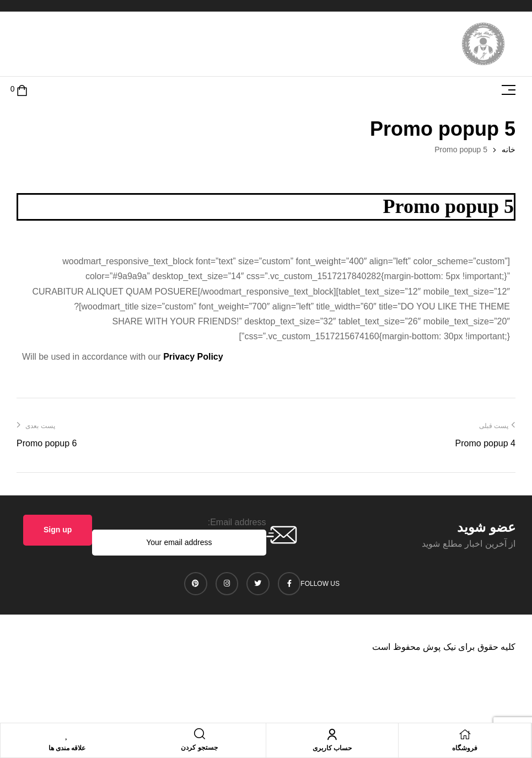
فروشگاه (465, 748)
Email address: (237, 522)
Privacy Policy (193, 357)
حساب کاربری (332, 748)
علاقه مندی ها (67, 748)
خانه (509, 150)
